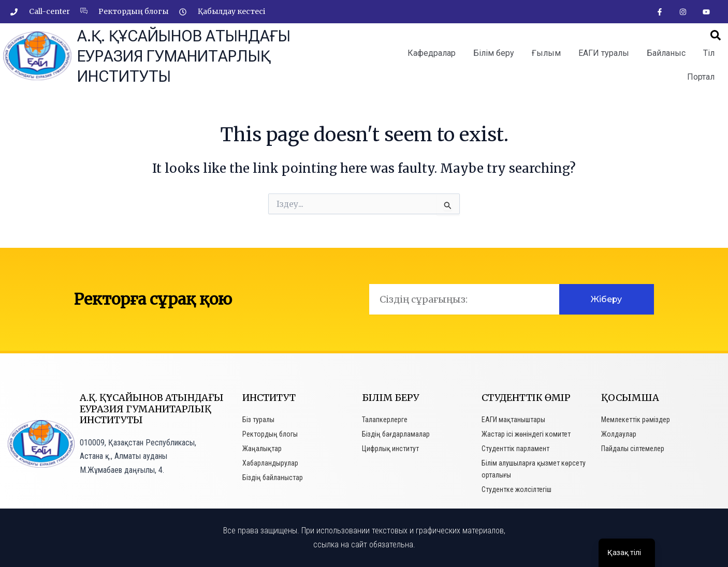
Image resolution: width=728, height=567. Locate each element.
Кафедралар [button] (432, 53)
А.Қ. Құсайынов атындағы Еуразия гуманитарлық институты (184, 56)
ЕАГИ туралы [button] (604, 53)
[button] (716, 35)
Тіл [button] (709, 53)
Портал (701, 77)
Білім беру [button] (494, 53)
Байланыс (666, 53)
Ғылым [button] (546, 53)
